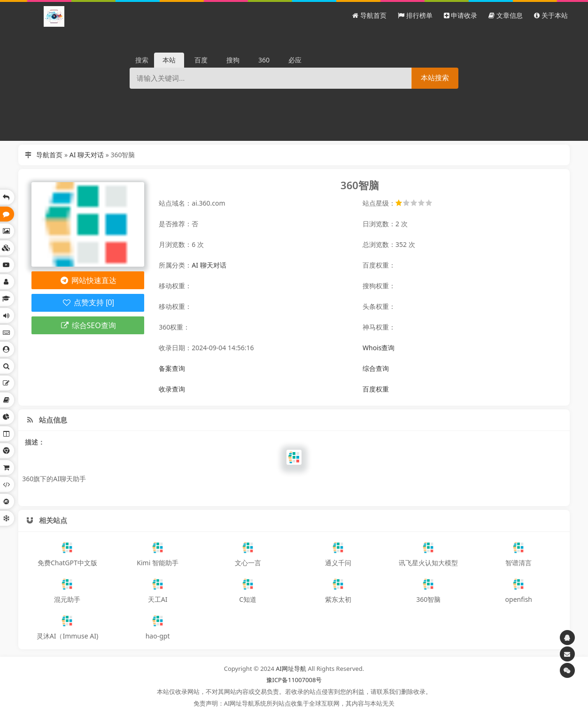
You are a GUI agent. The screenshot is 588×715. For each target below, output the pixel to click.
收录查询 (172, 389)
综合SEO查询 (88, 325)
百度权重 (376, 389)
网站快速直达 (88, 280)
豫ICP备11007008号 (294, 680)
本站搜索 (435, 78)
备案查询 (172, 368)
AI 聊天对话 (87, 155)
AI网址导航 (291, 669)
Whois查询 (379, 348)
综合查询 (376, 368)
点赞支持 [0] (88, 303)
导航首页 (49, 155)
